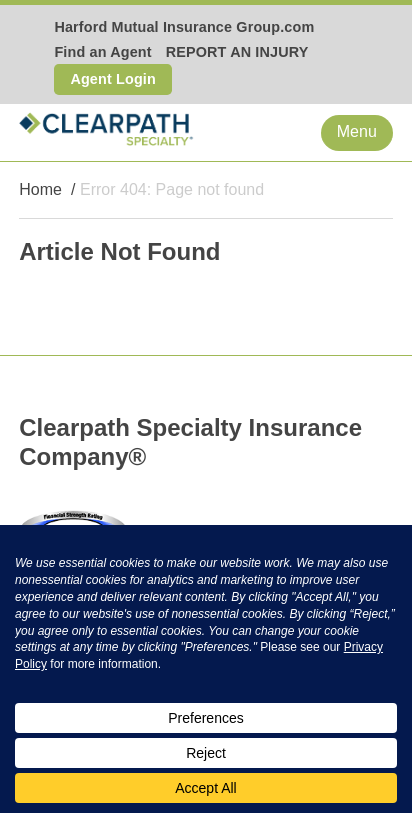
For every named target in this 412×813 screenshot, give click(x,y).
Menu (357, 131)
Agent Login (113, 79)
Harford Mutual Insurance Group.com (184, 27)
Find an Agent (102, 52)
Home (40, 189)
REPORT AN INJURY (237, 52)
